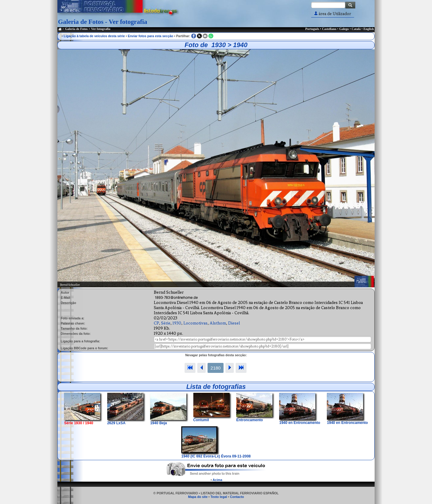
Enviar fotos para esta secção (150, 36)
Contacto (237, 497)
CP (156, 323)
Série (166, 323)
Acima (218, 480)
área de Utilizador (333, 14)
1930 (177, 323)
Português (312, 29)
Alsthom (218, 323)
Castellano (329, 29)
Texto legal (219, 497)
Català (356, 29)
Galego (344, 29)
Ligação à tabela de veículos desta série (94, 36)
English (369, 29)
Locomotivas (195, 323)
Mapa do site (198, 497)
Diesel (234, 323)
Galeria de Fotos (76, 29)
